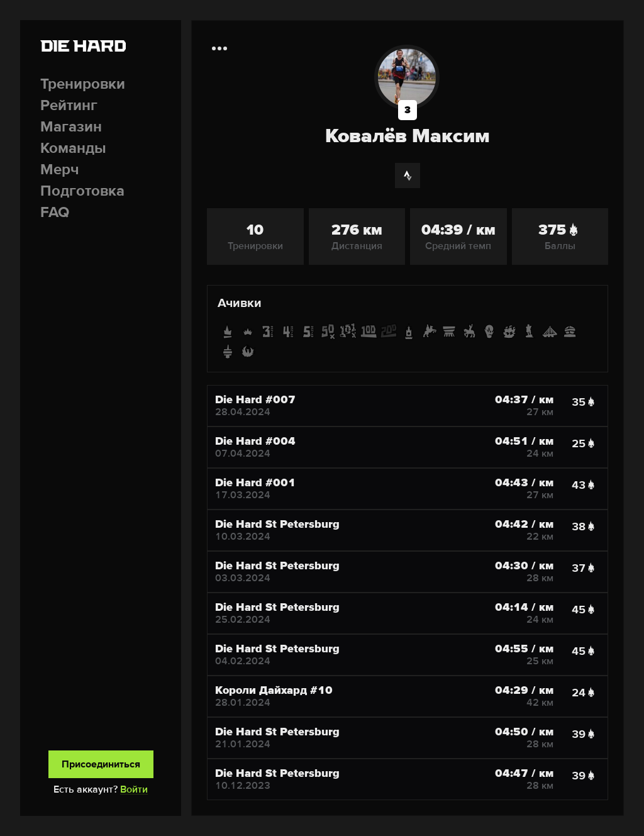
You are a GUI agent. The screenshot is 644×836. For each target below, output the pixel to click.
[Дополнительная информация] (219, 48)
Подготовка (82, 191)
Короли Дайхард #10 (274, 690)
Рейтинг (69, 105)
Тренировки (83, 84)
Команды (73, 148)
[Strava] (408, 176)
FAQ (55, 212)
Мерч (60, 170)
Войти (134, 789)
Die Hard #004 (255, 441)
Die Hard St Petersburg (277, 524)
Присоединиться (101, 764)
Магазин (71, 127)
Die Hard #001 (255, 482)
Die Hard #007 (255, 399)
